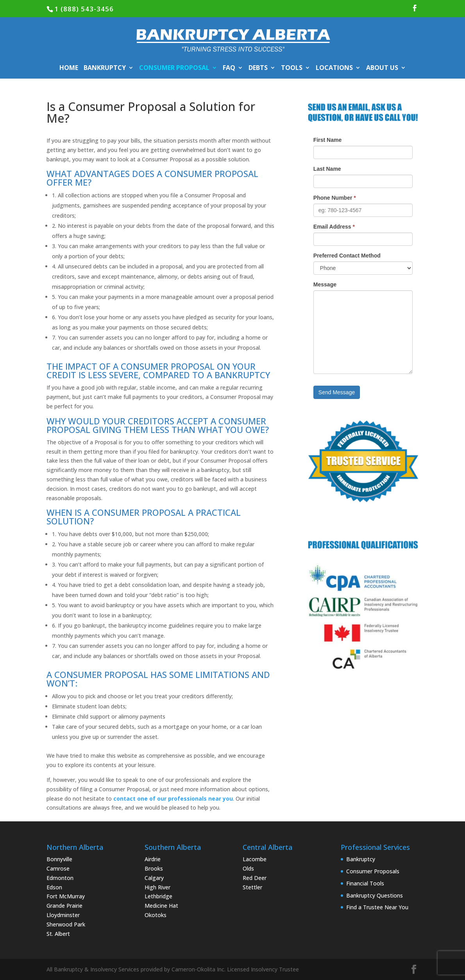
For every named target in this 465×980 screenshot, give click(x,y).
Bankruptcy (361, 859)
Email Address (334, 227)
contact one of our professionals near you (173, 798)
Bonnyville (59, 859)
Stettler (252, 887)
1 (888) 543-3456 (84, 9)
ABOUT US (382, 68)
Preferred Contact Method (347, 256)
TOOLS (292, 68)
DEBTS (258, 68)
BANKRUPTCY (105, 68)
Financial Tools (365, 883)
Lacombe (255, 859)
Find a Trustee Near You (377, 907)
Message (325, 284)
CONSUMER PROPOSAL (174, 68)
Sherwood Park (66, 924)
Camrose (58, 868)
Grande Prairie (64, 906)
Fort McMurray (66, 896)
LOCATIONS (334, 68)
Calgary (154, 878)
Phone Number (335, 198)
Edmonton (60, 878)
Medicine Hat (161, 906)
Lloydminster (63, 915)
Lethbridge (158, 896)
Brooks (154, 868)
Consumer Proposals (373, 871)
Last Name (327, 169)
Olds (248, 868)
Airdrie (153, 859)
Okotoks (156, 915)
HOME (69, 68)
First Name (327, 140)
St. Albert (58, 934)
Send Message (337, 392)
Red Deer (255, 878)
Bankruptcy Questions (375, 895)
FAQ (229, 68)
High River (157, 887)
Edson (54, 887)
